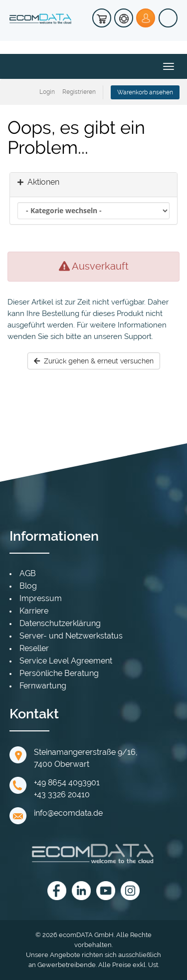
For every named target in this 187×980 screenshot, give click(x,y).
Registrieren (79, 92)
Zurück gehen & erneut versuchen (94, 361)
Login (47, 92)
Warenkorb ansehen (145, 92)
